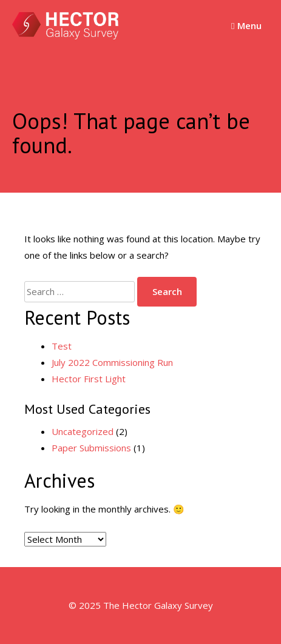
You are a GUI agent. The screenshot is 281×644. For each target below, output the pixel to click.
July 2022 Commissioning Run (112, 362)
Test (62, 346)
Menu (246, 25)
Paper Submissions (91, 448)
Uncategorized (83, 431)
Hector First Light (89, 379)
